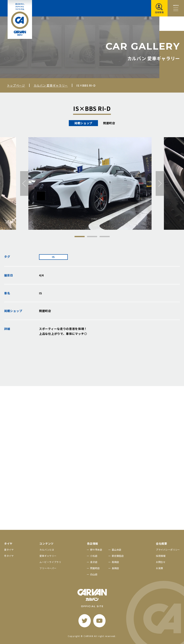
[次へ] (160, 183)
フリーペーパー (48, 568)
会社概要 (162, 544)
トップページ (16, 85)
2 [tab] (92, 237)
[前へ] (24, 183)
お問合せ (161, 562)
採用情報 (161, 556)
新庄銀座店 (118, 556)
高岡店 (115, 562)
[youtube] (99, 621)
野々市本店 (96, 550)
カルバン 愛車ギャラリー (51, 85)
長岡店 (115, 568)
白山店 (94, 574)
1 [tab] (80, 237)
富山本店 (117, 550)
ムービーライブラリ (50, 562)
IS (53, 257)
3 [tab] (105, 237)
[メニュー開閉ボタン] (176, 8)
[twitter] (85, 621)
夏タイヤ (9, 550)
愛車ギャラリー (48, 556)
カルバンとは (47, 550)
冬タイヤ (9, 556)
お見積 (159, 568)
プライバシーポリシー (168, 550)
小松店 (94, 556)
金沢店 (94, 562)
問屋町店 (95, 568)
